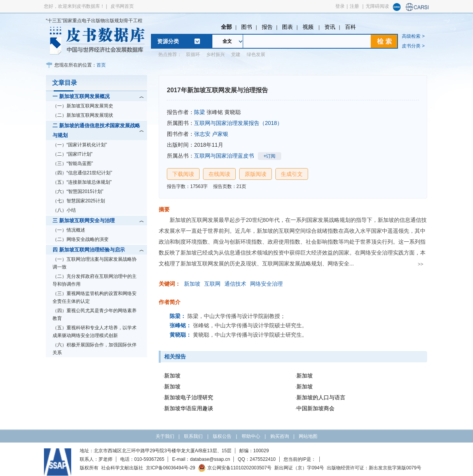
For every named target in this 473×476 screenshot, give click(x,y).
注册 (354, 6)
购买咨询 (280, 436)
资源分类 (168, 41)
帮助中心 (251, 436)
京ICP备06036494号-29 (171, 468)
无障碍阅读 (377, 6)
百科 (350, 27)
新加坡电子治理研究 (189, 397)
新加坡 (192, 284)
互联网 (212, 284)
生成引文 (292, 174)
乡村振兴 (215, 54)
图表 (287, 27)
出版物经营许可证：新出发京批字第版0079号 (374, 468)
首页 (101, 65)
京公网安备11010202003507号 (235, 468)
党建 (236, 54)
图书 (247, 27)
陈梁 (200, 112)
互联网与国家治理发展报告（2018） (238, 123)
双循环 (193, 54)
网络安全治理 (266, 284)
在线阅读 (219, 174)
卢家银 (220, 134)
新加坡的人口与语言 (321, 397)
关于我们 (165, 436)
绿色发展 (256, 54)
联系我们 (193, 436)
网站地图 (308, 436)
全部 (226, 27)
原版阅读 (256, 174)
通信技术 (235, 284)
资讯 (330, 27)
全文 (227, 41)
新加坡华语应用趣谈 (189, 408)
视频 (309, 27)
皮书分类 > (413, 46)
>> (420, 264)
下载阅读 (183, 174)
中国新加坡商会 (315, 408)
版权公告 (222, 436)
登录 (340, 6)
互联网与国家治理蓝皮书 (224, 156)
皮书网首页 (122, 6)
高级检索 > (413, 36)
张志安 (202, 134)
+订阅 (269, 156)
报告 (267, 27)
